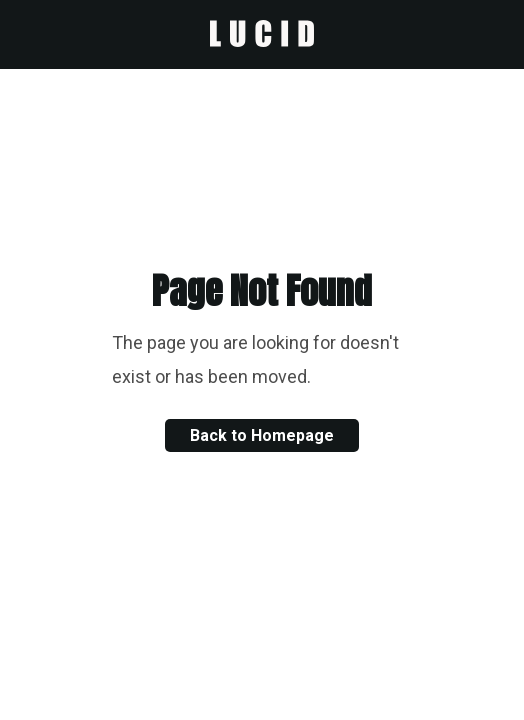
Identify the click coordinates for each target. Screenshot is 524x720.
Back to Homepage (262, 435)
